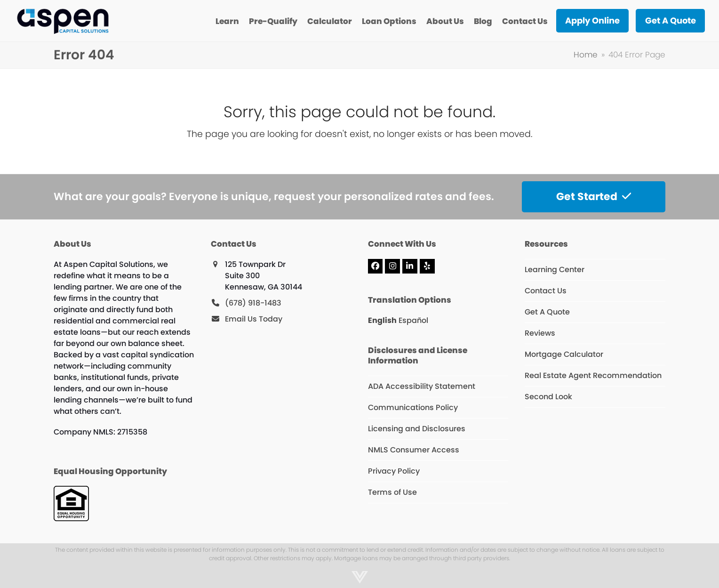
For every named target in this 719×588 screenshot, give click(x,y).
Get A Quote (547, 312)
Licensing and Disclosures (417, 429)
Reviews (540, 333)
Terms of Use (392, 492)
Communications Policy (413, 407)
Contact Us (546, 291)
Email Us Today (254, 319)
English (382, 320)
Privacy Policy (394, 471)
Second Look (548, 397)
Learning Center (555, 270)
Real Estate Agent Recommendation (593, 375)
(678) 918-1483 (253, 303)
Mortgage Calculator (564, 354)
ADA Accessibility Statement (422, 386)
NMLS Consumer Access (414, 450)
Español (413, 320)
